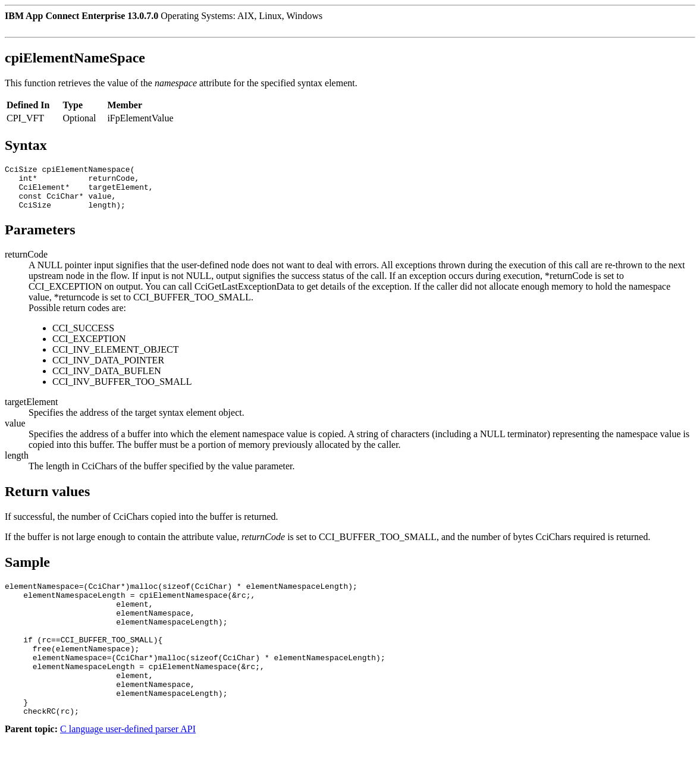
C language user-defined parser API (128, 765)
